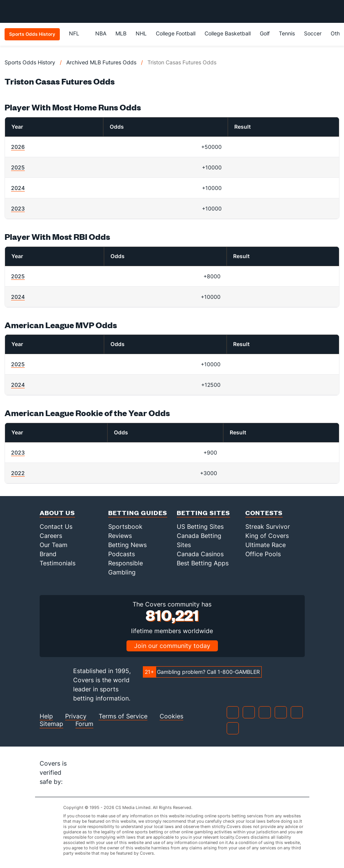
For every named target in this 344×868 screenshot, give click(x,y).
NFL (78, 33)
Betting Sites (203, 513)
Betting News (127, 545)
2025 (18, 167)
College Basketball (228, 33)
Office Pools (263, 554)
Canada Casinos (200, 554)
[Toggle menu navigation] (334, 11)
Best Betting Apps (203, 563)
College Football (176, 33)
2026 (18, 147)
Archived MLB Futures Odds (101, 62)
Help (46, 716)
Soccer (313, 33)
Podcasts (122, 554)
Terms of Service (123, 716)
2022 (18, 473)
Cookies (171, 716)
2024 (18, 188)
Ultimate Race (266, 545)
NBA (101, 33)
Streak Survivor (268, 527)
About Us (57, 513)
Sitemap (51, 724)
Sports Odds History (30, 62)
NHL (141, 33)
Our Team (54, 545)
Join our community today (172, 646)
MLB (121, 33)
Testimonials (58, 563)
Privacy (76, 716)
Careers (51, 536)
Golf (265, 33)
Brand (48, 554)
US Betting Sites (200, 527)
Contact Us (56, 527)
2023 (18, 208)
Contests (264, 513)
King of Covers (267, 536)
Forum (84, 724)
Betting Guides (138, 513)
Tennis (287, 33)
